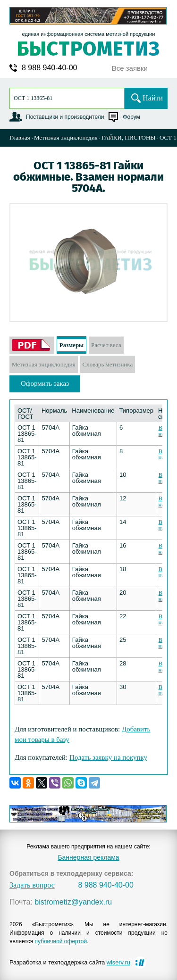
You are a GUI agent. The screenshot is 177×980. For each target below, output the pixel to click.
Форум (131, 117)
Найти (153, 98)
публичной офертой (61, 941)
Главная (20, 137)
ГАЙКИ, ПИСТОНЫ (129, 137)
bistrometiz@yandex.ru (73, 902)
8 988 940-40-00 (49, 68)
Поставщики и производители (65, 117)
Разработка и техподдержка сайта (70, 962)
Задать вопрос (32, 885)
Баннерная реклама (88, 857)
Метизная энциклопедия (66, 137)
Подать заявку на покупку (108, 757)
